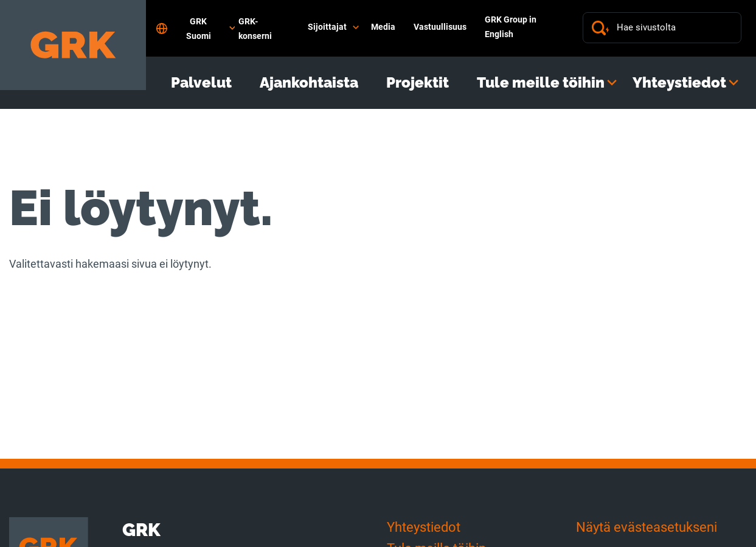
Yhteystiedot (679, 83)
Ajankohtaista (309, 83)
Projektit (418, 83)
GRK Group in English (511, 27)
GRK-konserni (255, 29)
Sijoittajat (327, 27)
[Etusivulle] (73, 45)
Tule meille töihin (541, 83)
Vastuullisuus (440, 27)
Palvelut (201, 83)
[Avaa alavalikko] (356, 27)
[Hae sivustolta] (675, 28)
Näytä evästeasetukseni (647, 527)
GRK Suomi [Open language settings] (195, 29)
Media (383, 27)
